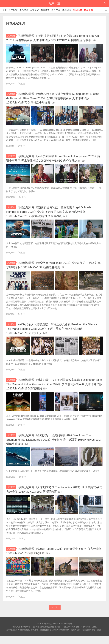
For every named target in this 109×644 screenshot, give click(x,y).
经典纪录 (67, 10)
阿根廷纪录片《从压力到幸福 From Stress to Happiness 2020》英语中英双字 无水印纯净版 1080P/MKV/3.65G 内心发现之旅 (46, 163)
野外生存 (56, 10)
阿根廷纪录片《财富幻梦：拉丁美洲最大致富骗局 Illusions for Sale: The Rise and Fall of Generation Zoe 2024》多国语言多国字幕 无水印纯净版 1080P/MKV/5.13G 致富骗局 (54, 390)
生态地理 (24, 10)
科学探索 (13, 10)
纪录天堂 (55, 3)
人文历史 (34, 10)
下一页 (55, 615)
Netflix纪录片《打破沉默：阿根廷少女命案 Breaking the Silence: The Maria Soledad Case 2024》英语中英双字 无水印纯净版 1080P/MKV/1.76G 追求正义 (54, 335)
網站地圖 (68, 631)
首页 (5, 10)
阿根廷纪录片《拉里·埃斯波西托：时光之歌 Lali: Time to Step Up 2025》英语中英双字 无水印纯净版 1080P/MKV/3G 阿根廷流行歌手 (54, 40)
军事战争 (45, 10)
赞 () (21, 87)
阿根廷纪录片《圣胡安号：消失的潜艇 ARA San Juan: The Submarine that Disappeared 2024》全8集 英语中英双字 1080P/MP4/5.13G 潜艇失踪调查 (53, 448)
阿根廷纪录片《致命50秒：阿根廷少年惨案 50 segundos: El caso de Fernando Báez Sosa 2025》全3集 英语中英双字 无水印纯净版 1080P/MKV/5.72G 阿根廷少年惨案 (54, 102)
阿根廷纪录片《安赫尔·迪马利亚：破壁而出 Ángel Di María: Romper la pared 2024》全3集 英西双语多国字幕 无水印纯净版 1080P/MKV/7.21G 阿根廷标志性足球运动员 (53, 218)
